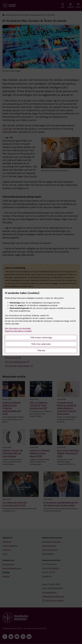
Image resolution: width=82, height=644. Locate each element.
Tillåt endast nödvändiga (41, 338)
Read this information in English (18, 331)
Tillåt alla (41, 350)
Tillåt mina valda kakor (41, 344)
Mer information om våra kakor (18, 328)
